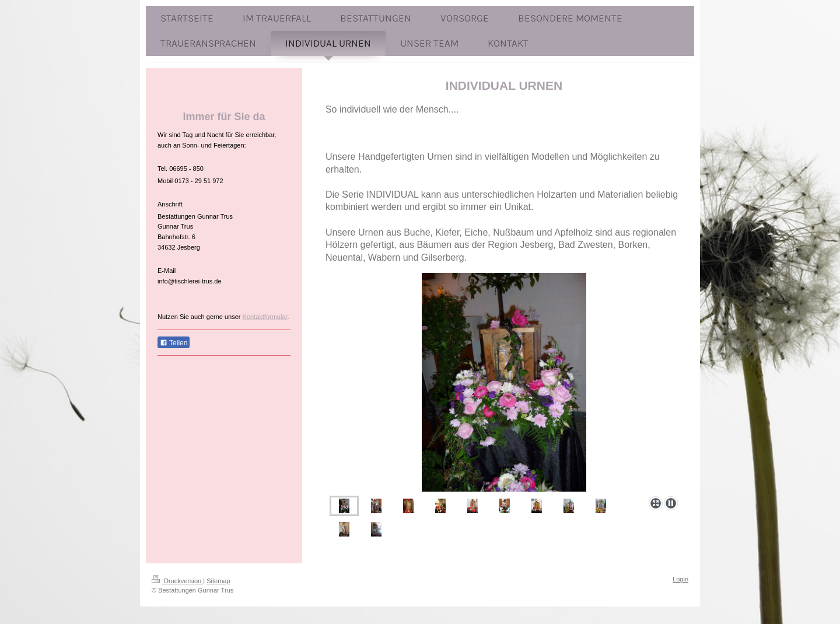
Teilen (174, 343)
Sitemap (218, 581)
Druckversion (177, 581)
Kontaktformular (265, 317)
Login (680, 579)
